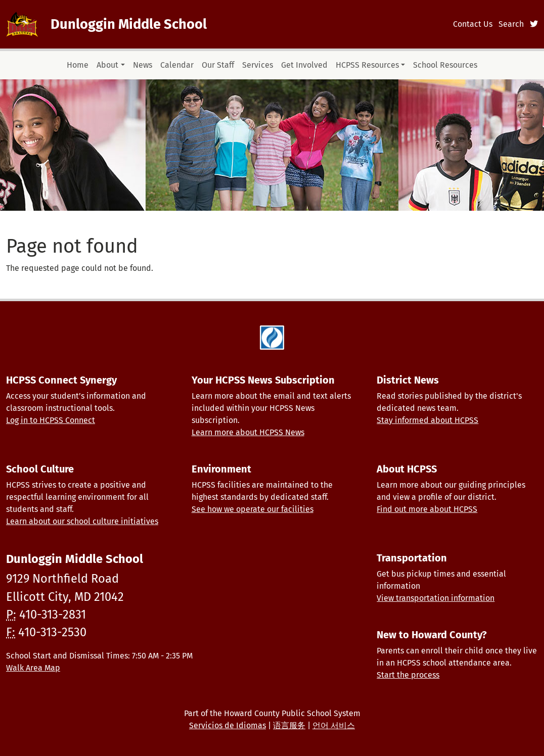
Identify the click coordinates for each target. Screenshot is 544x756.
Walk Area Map (33, 668)
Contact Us (473, 24)
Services (258, 65)
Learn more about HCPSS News (248, 432)
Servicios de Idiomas (228, 725)
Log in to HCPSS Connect (51, 420)
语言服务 (289, 725)
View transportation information (436, 598)
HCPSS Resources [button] (367, 65)
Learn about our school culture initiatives (82, 521)
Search (511, 24)
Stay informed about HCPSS (427, 420)
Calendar (177, 65)
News (143, 65)
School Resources (445, 65)
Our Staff (218, 65)
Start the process (408, 675)
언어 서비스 (334, 725)
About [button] (107, 65)
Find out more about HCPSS (427, 509)
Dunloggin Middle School (129, 24)
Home (78, 65)
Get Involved (304, 65)
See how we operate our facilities (253, 509)
